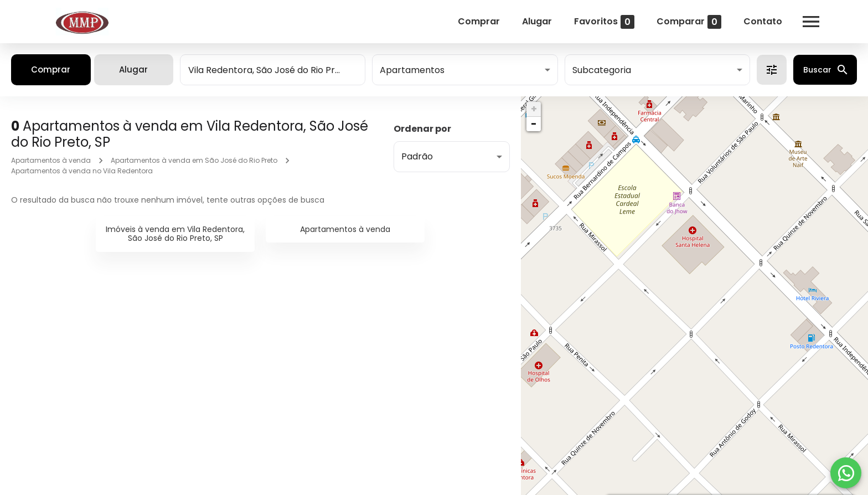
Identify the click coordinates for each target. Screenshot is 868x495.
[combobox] (273, 70)
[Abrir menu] (806, 22)
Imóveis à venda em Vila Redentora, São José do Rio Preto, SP (175, 234)
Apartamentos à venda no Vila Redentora (82, 171)
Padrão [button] (417, 156)
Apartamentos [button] (412, 70)
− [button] (534, 124)
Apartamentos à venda (51, 160)
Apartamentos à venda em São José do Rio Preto (194, 160)
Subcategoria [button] (602, 70)
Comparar (684, 22)
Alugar (532, 21)
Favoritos (599, 22)
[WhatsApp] (846, 473)
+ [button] (534, 109)
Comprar (474, 21)
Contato (758, 21)
